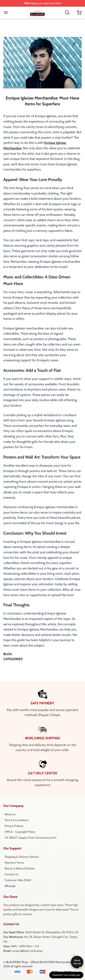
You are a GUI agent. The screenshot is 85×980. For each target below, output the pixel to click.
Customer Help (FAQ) (18, 880)
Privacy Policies (14, 826)
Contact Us (11, 874)
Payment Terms (14, 863)
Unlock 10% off (77, 962)
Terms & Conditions (17, 820)
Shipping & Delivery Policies (22, 857)
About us (10, 814)
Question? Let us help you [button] (66, 975)
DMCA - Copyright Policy (20, 832)
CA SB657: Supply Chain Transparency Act (31, 838)
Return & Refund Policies (20, 868)
